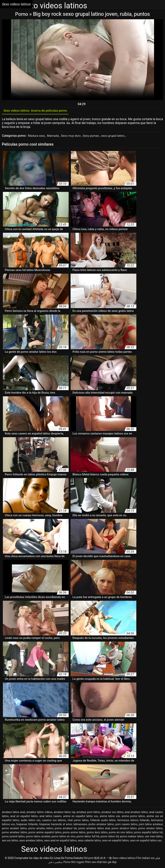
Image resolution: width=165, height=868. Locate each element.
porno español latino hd (148, 833)
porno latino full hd (88, 837)
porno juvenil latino (13, 837)
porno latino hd (110, 837)
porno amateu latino (41, 829)
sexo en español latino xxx (146, 841)
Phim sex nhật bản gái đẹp (101, 863)
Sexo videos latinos (124, 859)
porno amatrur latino (124, 829)
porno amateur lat (66, 829)
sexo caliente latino (89, 841)
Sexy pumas (93, 137)
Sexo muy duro (72, 137)
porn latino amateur (151, 825)
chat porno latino (78, 821)
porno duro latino (97, 833)
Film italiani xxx (146, 859)
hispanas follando (27, 825)
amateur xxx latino (112, 813)
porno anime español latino (45, 833)
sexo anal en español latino (60, 841)
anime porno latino (133, 817)
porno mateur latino (132, 837)
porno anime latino (74, 833)
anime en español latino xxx (81, 817)
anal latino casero (50, 817)
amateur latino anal (14, 813)
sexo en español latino (115, 841)
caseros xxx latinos (54, 821)
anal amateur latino (136, 813)
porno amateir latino (14, 829)
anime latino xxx (110, 817)
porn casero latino (126, 825)
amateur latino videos (39, 813)
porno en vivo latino (121, 833)
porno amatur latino (150, 829)
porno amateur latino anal (94, 829)
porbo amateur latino (101, 825)
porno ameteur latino (15, 833)
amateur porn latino (88, 813)
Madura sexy (37, 137)
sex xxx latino (10, 841)
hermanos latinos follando (133, 821)
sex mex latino (154, 837)
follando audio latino (103, 821)
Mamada (54, 137)
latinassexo (80, 825)
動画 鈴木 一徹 (103, 859)
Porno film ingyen (74, 863)
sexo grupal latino (115, 137)
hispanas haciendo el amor (56, 825)
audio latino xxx (31, 821)
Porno (22, 14)
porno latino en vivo (63, 837)
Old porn (89, 859)
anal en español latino (24, 817)
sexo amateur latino (31, 841)
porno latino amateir (38, 837)
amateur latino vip (64, 813)
